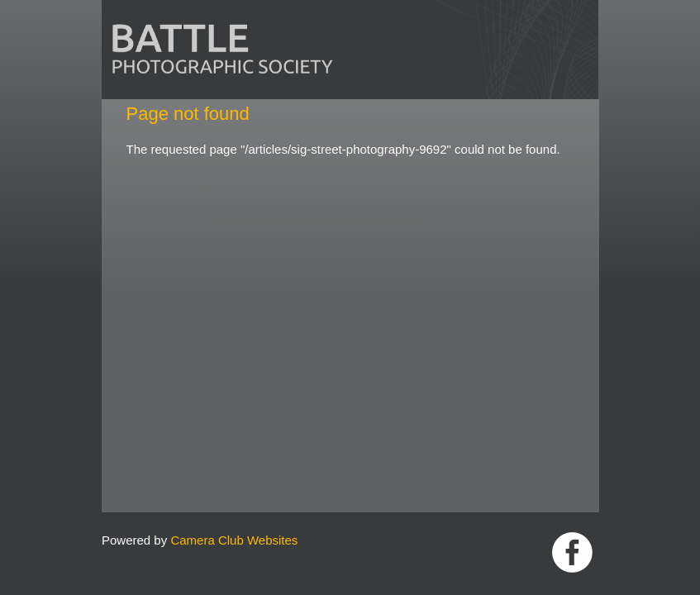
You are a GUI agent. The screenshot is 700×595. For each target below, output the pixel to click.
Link (572, 552)
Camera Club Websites (234, 540)
